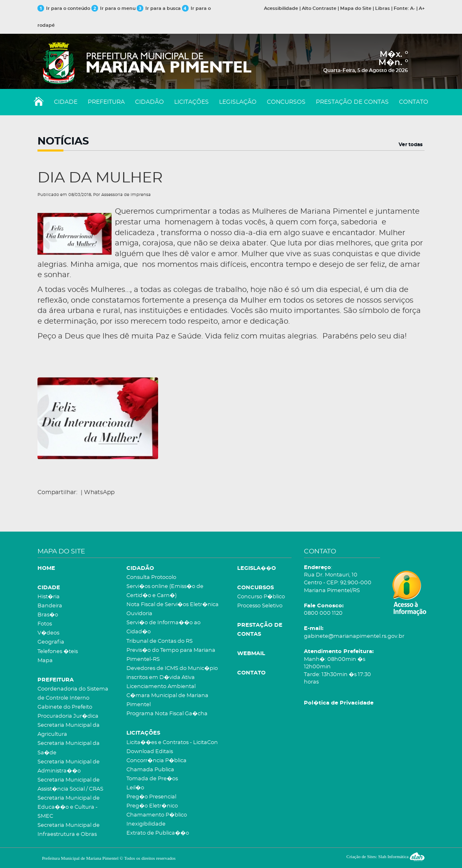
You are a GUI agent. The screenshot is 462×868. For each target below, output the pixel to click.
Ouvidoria (139, 614)
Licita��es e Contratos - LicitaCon (172, 743)
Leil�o (135, 788)
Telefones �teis (58, 652)
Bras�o (48, 615)
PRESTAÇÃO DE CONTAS (352, 102)
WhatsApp (99, 492)
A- (413, 8)
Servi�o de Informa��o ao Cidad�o (163, 627)
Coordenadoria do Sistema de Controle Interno (73, 694)
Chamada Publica (150, 770)
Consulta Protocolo (151, 577)
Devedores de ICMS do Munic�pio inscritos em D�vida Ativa (172, 673)
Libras (383, 8)
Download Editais (150, 752)
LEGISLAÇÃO (238, 102)
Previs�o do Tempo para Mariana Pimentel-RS (171, 655)
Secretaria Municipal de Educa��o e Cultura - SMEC (69, 807)
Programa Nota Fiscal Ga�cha (167, 714)
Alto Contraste (319, 8)
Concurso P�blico (261, 597)
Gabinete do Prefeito (65, 707)
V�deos (48, 633)
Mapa (45, 661)
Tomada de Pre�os (152, 779)
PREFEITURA (106, 102)
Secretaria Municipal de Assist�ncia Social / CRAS (70, 785)
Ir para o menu (114, 8)
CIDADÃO (149, 102)
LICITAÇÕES (191, 102)
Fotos (45, 624)
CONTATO (414, 102)
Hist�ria (49, 597)
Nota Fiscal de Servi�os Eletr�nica (173, 605)
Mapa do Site (356, 8)
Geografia (51, 642)
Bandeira (50, 606)
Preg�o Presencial (151, 797)
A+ (422, 8)
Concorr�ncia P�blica (156, 761)
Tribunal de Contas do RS (160, 641)
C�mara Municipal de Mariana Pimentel (167, 700)
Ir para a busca (159, 8)
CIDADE (66, 102)
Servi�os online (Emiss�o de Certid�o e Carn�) (165, 591)
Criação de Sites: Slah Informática (385, 856)
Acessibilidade (281, 8)
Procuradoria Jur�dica (68, 716)
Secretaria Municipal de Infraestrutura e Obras (69, 830)
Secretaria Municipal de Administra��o (69, 766)
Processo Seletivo (260, 606)
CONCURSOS (286, 102)
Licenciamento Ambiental (161, 687)
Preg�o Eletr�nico (152, 806)
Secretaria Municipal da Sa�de (69, 748)
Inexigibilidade (146, 824)
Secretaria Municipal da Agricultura (69, 730)
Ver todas (411, 145)
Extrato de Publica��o (158, 833)
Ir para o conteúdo (64, 8)
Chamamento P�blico (157, 815)
